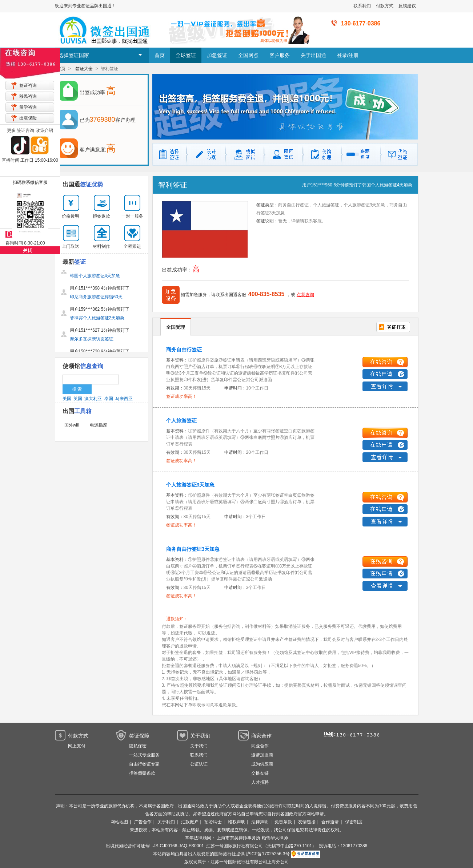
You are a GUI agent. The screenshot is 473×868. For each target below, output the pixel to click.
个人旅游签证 (181, 420)
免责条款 (283, 822)
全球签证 (186, 55)
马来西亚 (124, 399)
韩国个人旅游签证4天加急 (387, 185)
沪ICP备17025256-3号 (268, 854)
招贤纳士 (213, 822)
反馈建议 (407, 6)
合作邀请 (330, 822)
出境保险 (28, 118)
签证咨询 (28, 85)
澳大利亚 (93, 399)
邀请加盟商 (262, 755)
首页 (160, 55)
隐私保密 (138, 746)
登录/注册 (348, 55)
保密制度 (354, 822)
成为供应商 (262, 764)
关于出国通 (313, 55)
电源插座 (99, 425)
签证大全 (84, 69)
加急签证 (217, 55)
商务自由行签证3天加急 (193, 549)
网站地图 (119, 822)
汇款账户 (190, 822)
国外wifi (72, 425)
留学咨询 (28, 107)
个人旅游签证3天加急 (191, 485)
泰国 (109, 399)
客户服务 (280, 55)
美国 (67, 399)
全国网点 (248, 55)
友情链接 (307, 822)
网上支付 (77, 746)
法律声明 (260, 822)
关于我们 (199, 746)
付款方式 (385, 6)
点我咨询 (305, 295)
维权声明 (237, 822)
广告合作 (143, 822)
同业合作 (260, 746)
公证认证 (199, 764)
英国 (78, 399)
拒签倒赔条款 (142, 773)
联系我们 (362, 6)
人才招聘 (260, 782)
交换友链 (260, 773)
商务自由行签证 (184, 350)
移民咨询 (28, 96)
